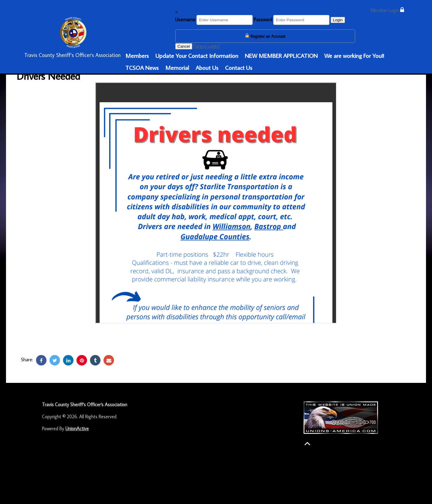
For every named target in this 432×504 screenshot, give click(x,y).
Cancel (184, 46)
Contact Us (239, 67)
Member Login (387, 10)
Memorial (177, 67)
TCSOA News (142, 67)
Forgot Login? (207, 46)
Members (137, 55)
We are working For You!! (354, 55)
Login (338, 20)
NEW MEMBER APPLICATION (281, 55)
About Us (207, 67)
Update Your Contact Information (197, 55)
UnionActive (77, 428)
